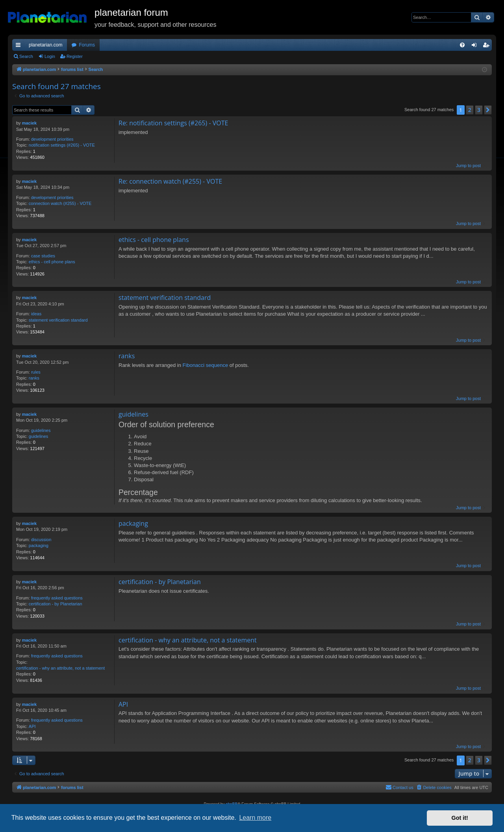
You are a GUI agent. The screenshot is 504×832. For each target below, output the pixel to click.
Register (75, 56)
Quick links (20, 47)
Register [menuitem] (488, 47)
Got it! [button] (460, 818)
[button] (488, 110)
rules (36, 372)
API (32, 726)
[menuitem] (462, 45)
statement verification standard (58, 320)
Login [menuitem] (476, 47)
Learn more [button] (255, 818)
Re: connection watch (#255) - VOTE (170, 181)
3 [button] (479, 110)
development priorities (52, 139)
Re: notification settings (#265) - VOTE (173, 123)
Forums (87, 45)
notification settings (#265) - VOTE (62, 145)
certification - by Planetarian (56, 604)
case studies (43, 256)
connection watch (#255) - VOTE (60, 203)
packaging (39, 545)
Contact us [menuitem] (399, 787)
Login (50, 56)
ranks (34, 378)
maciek (29, 123)
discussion (41, 540)
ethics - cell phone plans (52, 262)
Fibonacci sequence (206, 365)
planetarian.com (45, 45)
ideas (36, 314)
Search (26, 56)
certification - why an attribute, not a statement (60, 668)
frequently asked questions (57, 598)
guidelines (41, 430)
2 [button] (470, 110)
